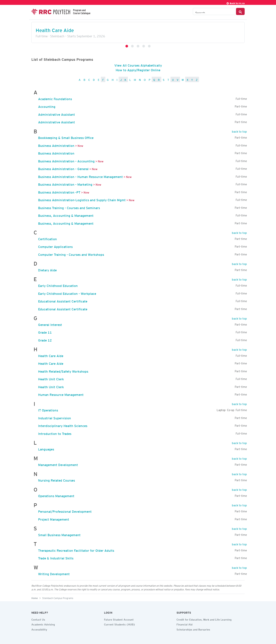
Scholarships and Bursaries (193, 629)
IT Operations (48, 410)
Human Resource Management (61, 394)
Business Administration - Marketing (65, 184)
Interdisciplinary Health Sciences (63, 425)
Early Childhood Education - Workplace (67, 293)
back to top (239, 131)
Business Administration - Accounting (66, 161)
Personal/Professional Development (65, 511)
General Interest (50, 324)
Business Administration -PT (59, 192)
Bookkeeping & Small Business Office (66, 137)
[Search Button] (240, 11)
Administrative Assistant (57, 114)
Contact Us (38, 619)
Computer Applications (55, 246)
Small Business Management (59, 534)
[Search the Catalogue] (215, 11)
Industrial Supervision (55, 417)
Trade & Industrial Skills (56, 558)
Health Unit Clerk (51, 378)
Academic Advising (43, 624)
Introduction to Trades (55, 433)
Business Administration (56, 145)
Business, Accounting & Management (66, 215)
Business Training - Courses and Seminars (69, 207)
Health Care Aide (55, 29)
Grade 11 (45, 332)
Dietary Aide (47, 269)
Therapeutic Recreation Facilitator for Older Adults (76, 550)
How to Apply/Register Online (138, 69)
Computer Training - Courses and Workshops (71, 254)
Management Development (58, 464)
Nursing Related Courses (57, 480)
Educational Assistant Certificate (63, 301)
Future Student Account (119, 619)
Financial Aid (184, 624)
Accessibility (39, 629)
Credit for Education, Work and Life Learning (204, 619)
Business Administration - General (63, 168)
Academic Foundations (55, 98)
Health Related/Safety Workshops (63, 371)
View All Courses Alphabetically (138, 65)
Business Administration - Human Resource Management (80, 176)
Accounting (47, 106)
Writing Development (54, 573)
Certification (48, 238)
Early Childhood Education (58, 285)
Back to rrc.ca (235, 3)
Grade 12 (45, 340)
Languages (46, 449)
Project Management (54, 519)
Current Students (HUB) (120, 624)
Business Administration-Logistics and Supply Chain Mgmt (82, 199)
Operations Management (56, 495)
